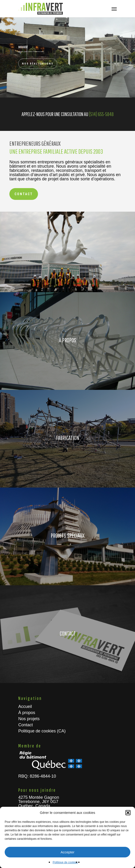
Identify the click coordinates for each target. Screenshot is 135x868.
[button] (128, 813)
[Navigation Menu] (114, 9)
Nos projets (29, 719)
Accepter (67, 852)
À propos (27, 713)
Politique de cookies (65, 862)
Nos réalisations (38, 63)
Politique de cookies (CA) (42, 731)
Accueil (25, 707)
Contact (26, 725)
